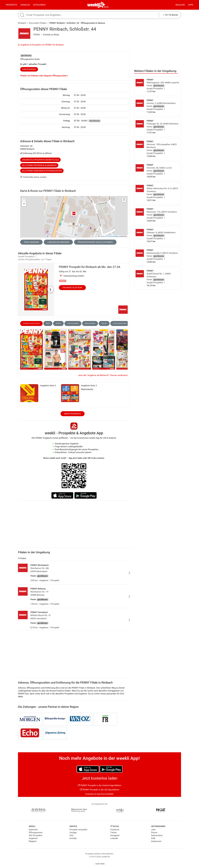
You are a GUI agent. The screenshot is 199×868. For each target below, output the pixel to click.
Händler (25, 5)
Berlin (106, 7)
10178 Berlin (171, 15)
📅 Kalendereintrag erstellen (72, 276)
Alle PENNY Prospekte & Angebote (39, 165)
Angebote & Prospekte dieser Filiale (40, 160)
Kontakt (73, 838)
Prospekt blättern (72, 288)
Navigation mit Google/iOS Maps (95, 242)
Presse (154, 833)
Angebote (33, 838)
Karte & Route (48, 191)
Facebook (115, 830)
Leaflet (101, 236)
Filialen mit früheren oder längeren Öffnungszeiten (44, 76)
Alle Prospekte (36, 835)
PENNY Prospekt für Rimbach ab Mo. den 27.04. (90, 267)
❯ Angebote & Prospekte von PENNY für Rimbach (41, 45)
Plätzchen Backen (120, 323)
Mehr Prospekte (73, 414)
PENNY (37, 35)
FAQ (71, 835)
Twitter (114, 833)
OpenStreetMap (113, 236)
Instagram (115, 835)
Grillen (104, 323)
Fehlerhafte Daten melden (33, 177)
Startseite (33, 830)
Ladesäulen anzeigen (58, 242)
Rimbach (22, 23)
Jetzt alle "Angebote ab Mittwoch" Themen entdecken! (103, 375)
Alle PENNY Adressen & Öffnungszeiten (42, 171)
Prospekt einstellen (78, 830)
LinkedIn (114, 838)
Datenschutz (157, 835)
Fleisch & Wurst (73, 323)
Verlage (73, 833)
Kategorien (39, 5)
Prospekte (11, 5)
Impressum (156, 841)
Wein (48, 323)
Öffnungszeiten (36, 833)
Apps (191, 5)
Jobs (153, 830)
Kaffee (58, 323)
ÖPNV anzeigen (31, 242)
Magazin (180, 5)
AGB (153, 838)
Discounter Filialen (38, 23)
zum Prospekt (29, 69)
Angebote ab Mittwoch (31, 323)
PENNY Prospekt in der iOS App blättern (100, 790)
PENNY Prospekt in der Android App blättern (99, 785)
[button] (124, 200)
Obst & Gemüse (90, 323)
